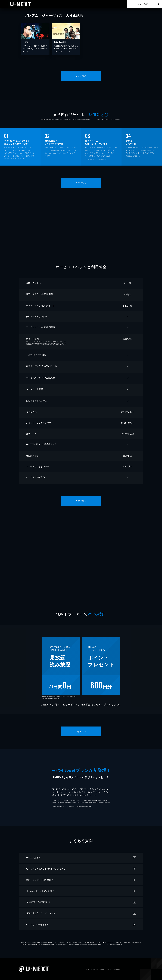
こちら (57, 345)
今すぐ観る (143, 4)
